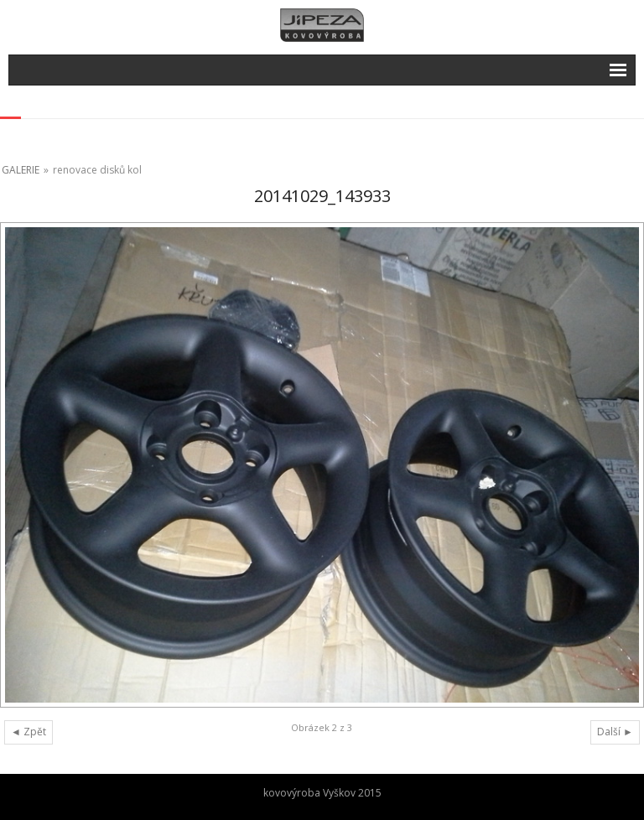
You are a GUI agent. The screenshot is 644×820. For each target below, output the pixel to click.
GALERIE (21, 170)
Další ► (615, 732)
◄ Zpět (29, 732)
